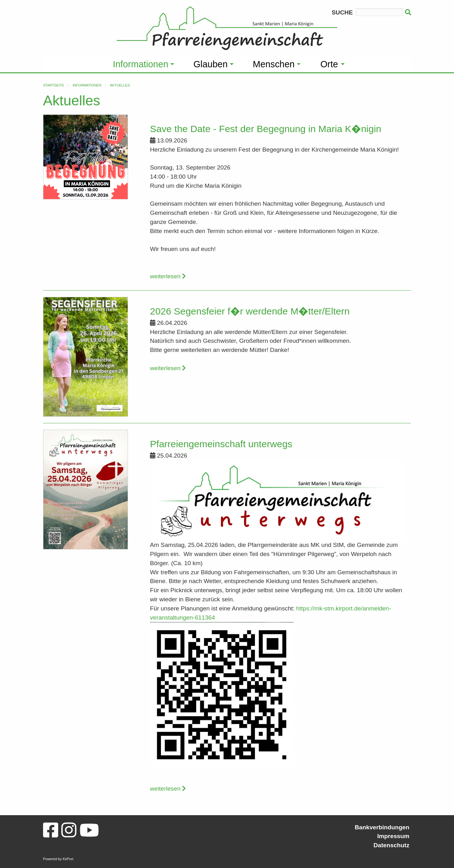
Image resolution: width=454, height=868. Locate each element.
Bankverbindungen (382, 827)
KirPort (68, 859)
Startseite (54, 85)
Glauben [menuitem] (210, 64)
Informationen (87, 85)
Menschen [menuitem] (274, 64)
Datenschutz (391, 845)
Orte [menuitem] (329, 64)
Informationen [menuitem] (141, 64)
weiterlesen (168, 276)
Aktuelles (120, 85)
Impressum (393, 836)
